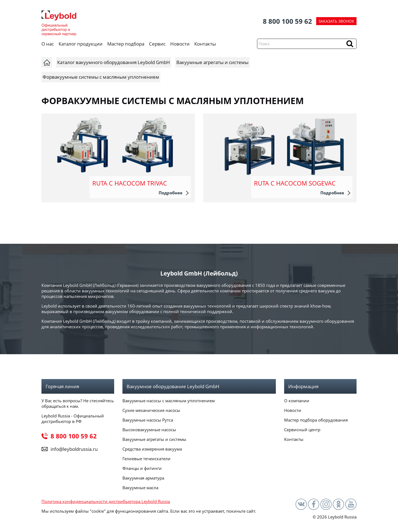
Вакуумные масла (140, 488)
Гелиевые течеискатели (146, 459)
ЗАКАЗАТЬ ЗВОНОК (336, 21)
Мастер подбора (126, 44)
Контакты (205, 44)
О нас (48, 44)
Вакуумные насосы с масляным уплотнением (169, 401)
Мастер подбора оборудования (316, 420)
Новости (180, 44)
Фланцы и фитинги (142, 468)
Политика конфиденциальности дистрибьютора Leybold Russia (106, 501)
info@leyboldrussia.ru (74, 449)
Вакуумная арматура (143, 478)
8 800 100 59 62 (287, 21)
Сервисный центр (302, 430)
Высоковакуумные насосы (149, 430)
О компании (297, 401)
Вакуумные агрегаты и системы (154, 439)
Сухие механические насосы (151, 410)
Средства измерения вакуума (152, 449)
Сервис (157, 44)
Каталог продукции (81, 44)
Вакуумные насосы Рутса (148, 420)
